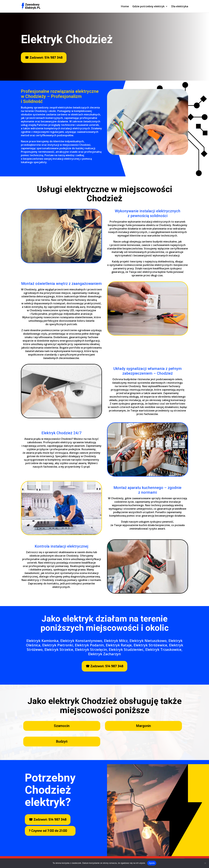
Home (125, 7)
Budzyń (62, 742)
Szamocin (62, 726)
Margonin (143, 726)
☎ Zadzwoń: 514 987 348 (44, 58)
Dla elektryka (180, 7)
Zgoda (152, 863)
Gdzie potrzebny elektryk (148, 7)
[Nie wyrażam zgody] (205, 863)
